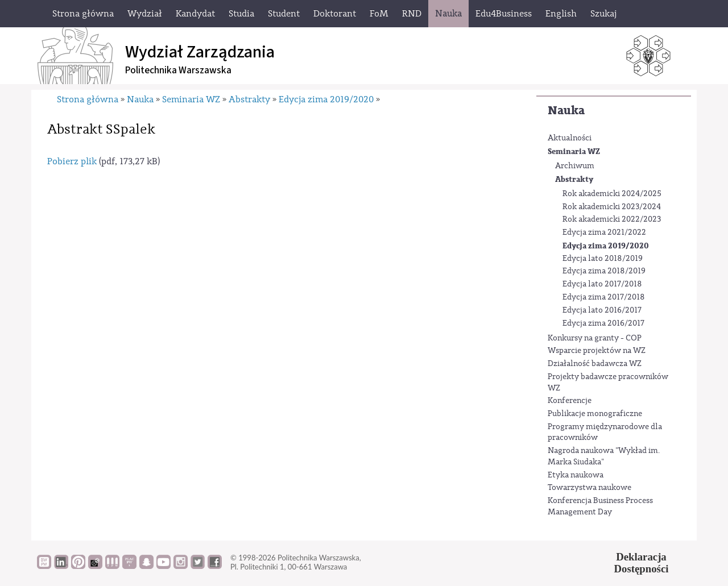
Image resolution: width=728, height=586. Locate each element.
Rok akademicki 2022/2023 (612, 219)
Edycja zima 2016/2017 (603, 323)
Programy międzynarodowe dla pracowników (605, 433)
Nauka (566, 111)
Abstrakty (574, 179)
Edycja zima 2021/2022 (604, 232)
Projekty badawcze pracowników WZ (608, 383)
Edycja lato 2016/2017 (602, 310)
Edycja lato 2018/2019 (603, 259)
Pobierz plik (72, 161)
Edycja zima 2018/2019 (604, 271)
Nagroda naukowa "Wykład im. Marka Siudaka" (604, 456)
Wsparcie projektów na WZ (597, 351)
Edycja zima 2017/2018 (604, 297)
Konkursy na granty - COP (595, 338)
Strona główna (88, 99)
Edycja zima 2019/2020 (606, 246)
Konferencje (570, 401)
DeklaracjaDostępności (642, 563)
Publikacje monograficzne (595, 414)
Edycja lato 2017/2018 (602, 284)
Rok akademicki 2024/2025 (612, 194)
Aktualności (570, 138)
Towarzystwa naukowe (590, 488)
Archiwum (575, 166)
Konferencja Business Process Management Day (600, 506)
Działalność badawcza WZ (595, 364)
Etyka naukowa (576, 475)
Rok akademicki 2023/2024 (612, 207)
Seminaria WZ (574, 151)
